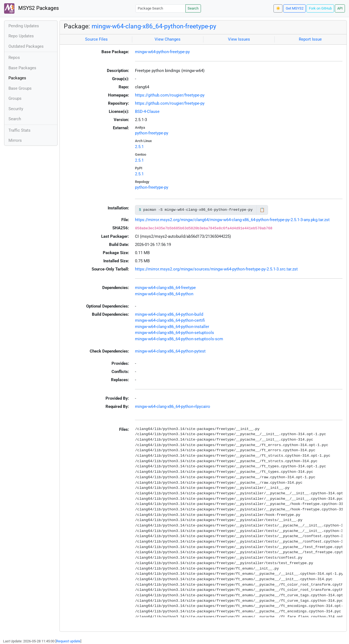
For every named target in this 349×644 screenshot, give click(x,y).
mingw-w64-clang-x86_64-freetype (165, 288)
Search (193, 8)
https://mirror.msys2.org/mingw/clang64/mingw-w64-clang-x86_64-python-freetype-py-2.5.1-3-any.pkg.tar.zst (232, 220)
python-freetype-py (152, 133)
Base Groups (20, 88)
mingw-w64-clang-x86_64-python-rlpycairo (173, 407)
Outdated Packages (26, 46)
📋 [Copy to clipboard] (262, 210)
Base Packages (22, 68)
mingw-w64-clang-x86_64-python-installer (172, 327)
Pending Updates (24, 26)
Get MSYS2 (295, 8)
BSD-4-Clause (147, 112)
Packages (17, 78)
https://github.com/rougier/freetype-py (170, 95)
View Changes (168, 39)
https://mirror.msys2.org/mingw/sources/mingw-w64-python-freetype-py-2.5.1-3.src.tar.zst (216, 269)
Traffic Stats (19, 130)
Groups (15, 98)
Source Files (96, 39)
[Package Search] (161, 8)
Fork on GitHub (320, 8)
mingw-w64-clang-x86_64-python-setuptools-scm (179, 339)
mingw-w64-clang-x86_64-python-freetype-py (154, 26)
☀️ (278, 8)
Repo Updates (21, 36)
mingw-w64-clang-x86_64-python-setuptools (174, 333)
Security (16, 109)
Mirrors (15, 140)
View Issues (239, 39)
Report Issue (310, 39)
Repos (14, 58)
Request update (68, 641)
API (340, 8)
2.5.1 (139, 147)
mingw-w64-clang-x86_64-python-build (169, 314)
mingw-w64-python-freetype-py (162, 52)
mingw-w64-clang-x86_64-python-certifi (170, 320)
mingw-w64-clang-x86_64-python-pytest (170, 351)
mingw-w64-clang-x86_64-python (164, 294)
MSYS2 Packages (31, 8)
